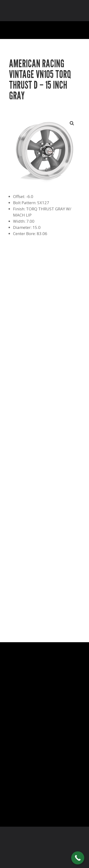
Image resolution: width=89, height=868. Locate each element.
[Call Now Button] (78, 858)
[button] (72, 123)
